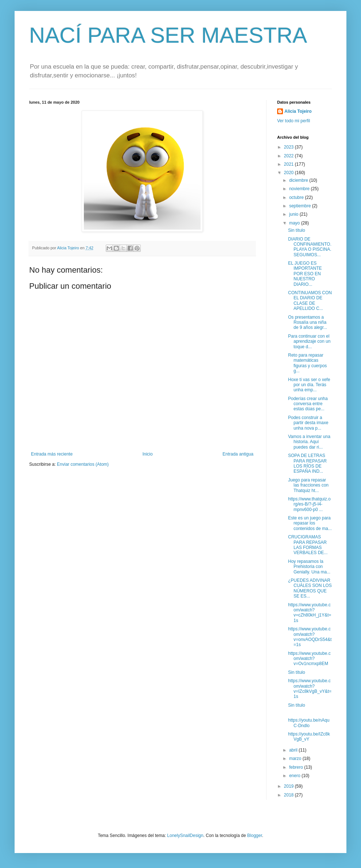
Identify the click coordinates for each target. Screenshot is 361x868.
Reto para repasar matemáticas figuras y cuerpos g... (307, 363)
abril (294, 750)
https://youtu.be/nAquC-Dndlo (309, 723)
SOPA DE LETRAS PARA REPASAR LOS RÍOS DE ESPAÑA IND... (307, 463)
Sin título (297, 230)
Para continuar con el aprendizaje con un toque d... (309, 341)
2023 (290, 147)
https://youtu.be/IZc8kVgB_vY (309, 737)
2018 (290, 795)
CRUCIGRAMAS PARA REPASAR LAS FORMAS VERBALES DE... (308, 545)
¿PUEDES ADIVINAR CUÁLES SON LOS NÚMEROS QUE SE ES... (310, 588)
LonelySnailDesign (185, 836)
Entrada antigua (238, 454)
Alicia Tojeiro (298, 111)
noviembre (300, 189)
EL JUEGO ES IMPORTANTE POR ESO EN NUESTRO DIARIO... (305, 274)
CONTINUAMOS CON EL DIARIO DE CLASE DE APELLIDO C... (310, 301)
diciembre (299, 180)
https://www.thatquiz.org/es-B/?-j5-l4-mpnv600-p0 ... (309, 504)
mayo (295, 223)
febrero (297, 767)
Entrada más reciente (52, 454)
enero (295, 776)
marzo (296, 758)
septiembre (301, 206)
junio (294, 214)
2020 (290, 173)
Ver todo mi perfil (294, 121)
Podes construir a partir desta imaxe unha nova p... (308, 423)
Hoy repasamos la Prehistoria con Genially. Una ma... (309, 567)
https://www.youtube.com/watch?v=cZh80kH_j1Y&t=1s (310, 613)
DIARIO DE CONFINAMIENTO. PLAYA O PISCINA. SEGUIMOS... (310, 247)
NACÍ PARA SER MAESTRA (168, 35)
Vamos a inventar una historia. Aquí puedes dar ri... (309, 442)
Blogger (255, 836)
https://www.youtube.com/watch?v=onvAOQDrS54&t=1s (310, 637)
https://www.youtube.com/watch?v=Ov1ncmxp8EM (309, 659)
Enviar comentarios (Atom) (83, 464)
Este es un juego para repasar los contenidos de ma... (310, 523)
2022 (290, 156)
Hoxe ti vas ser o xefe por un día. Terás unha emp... (309, 385)
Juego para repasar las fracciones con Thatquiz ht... (308, 485)
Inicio (148, 454)
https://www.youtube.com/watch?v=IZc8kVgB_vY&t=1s (310, 689)
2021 (290, 164)
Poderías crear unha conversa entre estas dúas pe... (308, 404)
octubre (297, 197)
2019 (290, 786)
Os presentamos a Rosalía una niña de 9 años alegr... (308, 322)
